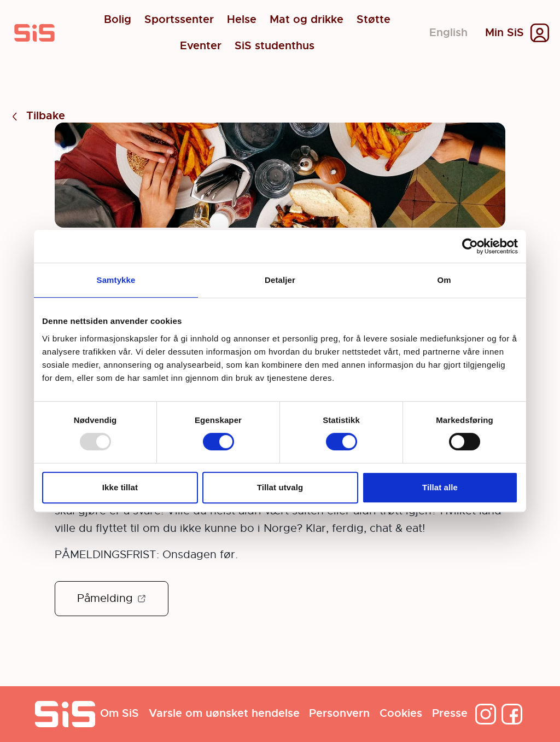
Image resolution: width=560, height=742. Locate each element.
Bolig (118, 20)
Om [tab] (444, 280)
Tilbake (37, 116)
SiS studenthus (275, 46)
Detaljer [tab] (280, 280)
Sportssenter (179, 20)
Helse (242, 20)
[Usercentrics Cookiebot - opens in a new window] (470, 246)
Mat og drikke (307, 20)
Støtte (374, 20)
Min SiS (504, 33)
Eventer (201, 46)
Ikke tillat (120, 487)
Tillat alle (440, 487)
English (448, 33)
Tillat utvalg (280, 487)
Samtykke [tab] (116, 280)
